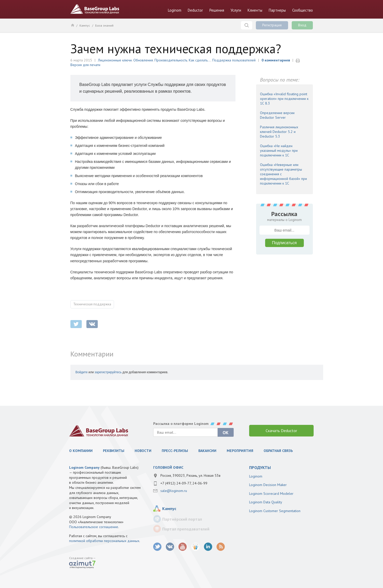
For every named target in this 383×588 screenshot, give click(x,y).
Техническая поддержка (92, 304)
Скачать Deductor (281, 431)
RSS (221, 547)
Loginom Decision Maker (268, 485)
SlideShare (195, 547)
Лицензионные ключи (115, 60)
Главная (72, 25)
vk (170, 547)
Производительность (171, 60)
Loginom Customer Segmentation (275, 511)
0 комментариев (276, 60)
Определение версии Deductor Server (277, 115)
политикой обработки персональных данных (104, 541)
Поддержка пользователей (234, 60)
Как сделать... (200, 60)
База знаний (104, 25)
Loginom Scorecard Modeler (271, 494)
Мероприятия (240, 451)
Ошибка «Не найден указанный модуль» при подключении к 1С (279, 150)
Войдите (82, 372)
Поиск (247, 25)
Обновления (143, 60)
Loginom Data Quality (266, 502)
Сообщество (303, 10)
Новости (143, 451)
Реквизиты (114, 451)
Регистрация (272, 25)
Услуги (236, 10)
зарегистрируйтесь (108, 372)
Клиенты (255, 10)
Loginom (175, 10)
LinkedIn (208, 547)
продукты (260, 467)
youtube (183, 547)
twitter (76, 324)
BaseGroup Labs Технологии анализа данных (95, 9)
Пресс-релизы (175, 451)
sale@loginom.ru (174, 491)
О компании (81, 451)
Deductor (195, 10)
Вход (302, 25)
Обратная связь (278, 451)
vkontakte (92, 324)
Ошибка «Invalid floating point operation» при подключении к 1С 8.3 (284, 99)
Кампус (85, 25)
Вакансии (207, 451)
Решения (217, 10)
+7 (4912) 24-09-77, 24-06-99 (184, 483)
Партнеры (277, 10)
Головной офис (168, 467)
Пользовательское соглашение (94, 527)
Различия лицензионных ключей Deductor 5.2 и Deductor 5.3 (279, 132)
